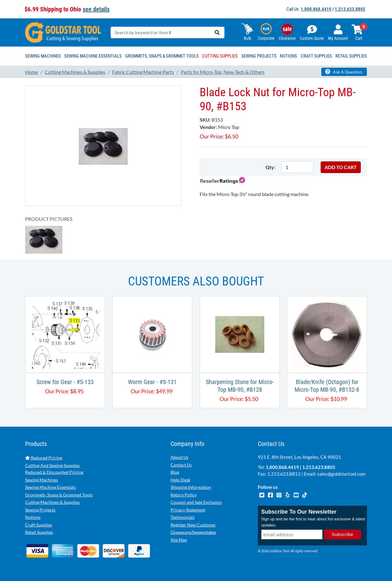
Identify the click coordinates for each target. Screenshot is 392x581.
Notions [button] (288, 56)
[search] (217, 32)
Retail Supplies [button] (351, 56)
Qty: (270, 167)
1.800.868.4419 (316, 9)
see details (96, 9)
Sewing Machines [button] (43, 56)
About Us (179, 457)
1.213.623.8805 (350, 9)
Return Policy (184, 495)
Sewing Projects (40, 510)
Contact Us (181, 465)
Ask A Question (344, 72)
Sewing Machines (41, 480)
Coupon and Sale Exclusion (196, 502)
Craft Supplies (39, 525)
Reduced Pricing (44, 458)
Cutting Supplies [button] (220, 56)
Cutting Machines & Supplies (52, 502)
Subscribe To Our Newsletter (299, 512)
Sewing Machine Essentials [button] (93, 56)
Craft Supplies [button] (316, 56)
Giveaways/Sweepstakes (193, 532)
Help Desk (180, 480)
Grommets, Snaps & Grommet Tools (59, 495)
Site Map (179, 540)
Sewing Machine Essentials (50, 487)
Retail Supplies (39, 532)
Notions (33, 517)
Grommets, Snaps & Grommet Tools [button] (162, 56)
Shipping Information (191, 487)
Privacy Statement (188, 510)
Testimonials (183, 517)
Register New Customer (193, 525)
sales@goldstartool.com (341, 474)
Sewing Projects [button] (259, 56)
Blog (175, 472)
